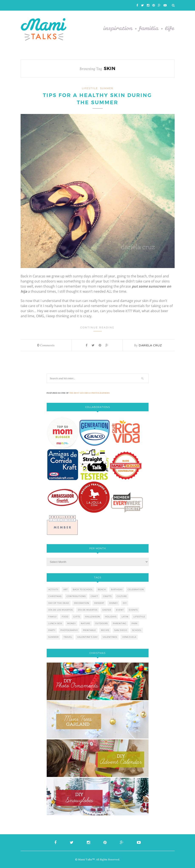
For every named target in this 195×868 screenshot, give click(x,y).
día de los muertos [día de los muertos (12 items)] (61, 610)
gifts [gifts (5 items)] (77, 617)
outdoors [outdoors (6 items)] (102, 623)
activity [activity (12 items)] (53, 589)
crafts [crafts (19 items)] (107, 596)
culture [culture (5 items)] (122, 596)
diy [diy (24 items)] (125, 603)
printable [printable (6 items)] (89, 630)
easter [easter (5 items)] (107, 610)
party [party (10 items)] (52, 630)
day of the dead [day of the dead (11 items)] (59, 603)
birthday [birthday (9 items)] (117, 589)
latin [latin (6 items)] (125, 617)
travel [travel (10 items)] (68, 637)
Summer (107, 88)
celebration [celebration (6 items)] (136, 589)
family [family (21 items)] (53, 617)
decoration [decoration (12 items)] (82, 603)
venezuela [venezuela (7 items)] (129, 637)
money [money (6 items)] (72, 623)
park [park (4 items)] (135, 623)
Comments (46, 345)
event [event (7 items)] (120, 610)
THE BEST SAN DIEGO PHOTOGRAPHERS (89, 393)
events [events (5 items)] (133, 610)
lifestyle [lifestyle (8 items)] (139, 617)
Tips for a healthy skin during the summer (97, 99)
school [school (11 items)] (137, 630)
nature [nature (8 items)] (86, 623)
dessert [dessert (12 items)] (99, 603)
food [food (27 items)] (65, 617)
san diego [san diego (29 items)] (121, 630)
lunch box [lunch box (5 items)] (55, 623)
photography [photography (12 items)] (69, 630)
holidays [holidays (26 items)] (111, 617)
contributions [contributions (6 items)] (76, 596)
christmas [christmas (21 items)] (55, 596)
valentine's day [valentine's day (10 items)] (87, 637)
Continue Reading (97, 329)
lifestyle (90, 88)
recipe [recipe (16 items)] (105, 630)
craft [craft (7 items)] (94, 596)
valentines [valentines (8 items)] (110, 637)
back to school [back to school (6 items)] (83, 589)
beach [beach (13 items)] (102, 589)
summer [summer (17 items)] (53, 637)
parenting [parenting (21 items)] (120, 623)
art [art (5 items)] (66, 589)
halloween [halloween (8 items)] (93, 617)
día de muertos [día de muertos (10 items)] (88, 610)
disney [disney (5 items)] (114, 603)
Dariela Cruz (150, 345)
